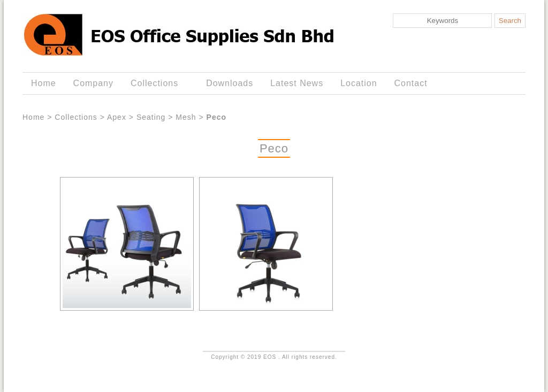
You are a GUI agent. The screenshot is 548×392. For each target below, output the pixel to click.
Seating (151, 117)
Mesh (186, 117)
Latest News (297, 83)
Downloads (230, 83)
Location (359, 83)
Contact (411, 83)
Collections (157, 83)
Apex (117, 117)
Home (44, 83)
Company (93, 83)
